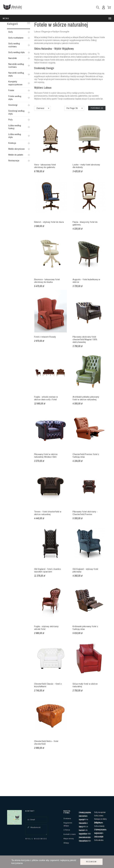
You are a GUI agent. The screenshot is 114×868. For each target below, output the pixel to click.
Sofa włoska (99, 840)
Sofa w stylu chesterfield (99, 837)
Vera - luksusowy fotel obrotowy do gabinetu (45, 166)
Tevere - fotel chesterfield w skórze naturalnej (48, 513)
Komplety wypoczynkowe (15, 83)
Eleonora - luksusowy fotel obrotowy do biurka (47, 281)
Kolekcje (12, 143)
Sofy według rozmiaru (14, 45)
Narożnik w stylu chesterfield (85, 841)
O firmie (67, 830)
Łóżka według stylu (15, 136)
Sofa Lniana (99, 816)
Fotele (11, 90)
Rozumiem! (91, 862)
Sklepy (66, 843)
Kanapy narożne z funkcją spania (85, 812)
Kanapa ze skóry (100, 819)
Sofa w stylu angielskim (99, 833)
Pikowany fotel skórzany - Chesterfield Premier (85, 513)
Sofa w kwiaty (99, 826)
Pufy (10, 120)
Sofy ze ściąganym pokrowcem (99, 822)
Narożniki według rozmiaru (16, 66)
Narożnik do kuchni (83, 830)
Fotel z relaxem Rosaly (45, 337)
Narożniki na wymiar (83, 819)
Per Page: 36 (72, 108)
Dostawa (67, 818)
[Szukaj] (98, 7)
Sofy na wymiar (100, 812)
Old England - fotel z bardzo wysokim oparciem (48, 570)
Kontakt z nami (70, 834)
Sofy (11, 32)
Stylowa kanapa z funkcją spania (100, 829)
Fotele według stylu (15, 98)
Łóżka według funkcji (15, 127)
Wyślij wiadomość (36, 839)
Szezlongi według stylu (16, 112)
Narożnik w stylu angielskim (85, 834)
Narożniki (13, 58)
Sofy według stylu (17, 52)
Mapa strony (69, 839)
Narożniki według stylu (16, 74)
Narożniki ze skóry (83, 827)
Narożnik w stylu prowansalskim (85, 837)
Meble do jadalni (16, 155)
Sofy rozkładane (16, 38)
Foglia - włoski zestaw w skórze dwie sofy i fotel (46, 398)
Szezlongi (13, 105)
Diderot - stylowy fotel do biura (49, 222)
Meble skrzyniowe (17, 149)
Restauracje (14, 161)
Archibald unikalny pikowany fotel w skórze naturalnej (86, 398)
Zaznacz (40, 108)
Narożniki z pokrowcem (83, 816)
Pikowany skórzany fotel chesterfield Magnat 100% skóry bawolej (85, 339)
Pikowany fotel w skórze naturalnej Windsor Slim (46, 456)
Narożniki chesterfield (83, 823)
